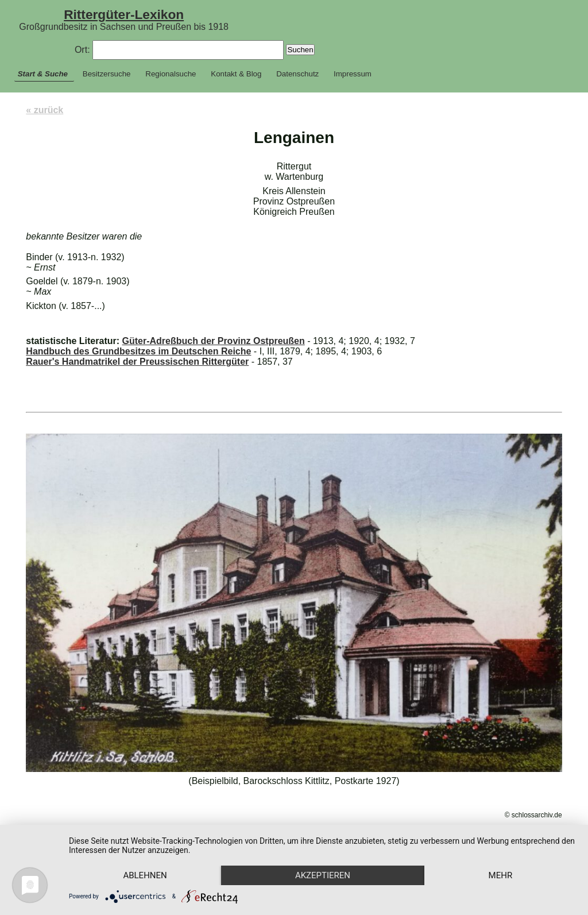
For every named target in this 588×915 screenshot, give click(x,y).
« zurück (45, 110)
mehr (501, 875)
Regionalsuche (171, 74)
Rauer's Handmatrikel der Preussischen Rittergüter (137, 362)
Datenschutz (297, 74)
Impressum (353, 74)
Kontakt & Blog (236, 74)
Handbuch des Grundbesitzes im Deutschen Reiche (138, 351)
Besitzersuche (107, 74)
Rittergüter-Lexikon (124, 14)
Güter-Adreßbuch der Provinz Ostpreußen (213, 341)
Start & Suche (43, 74)
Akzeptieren (323, 875)
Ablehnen (145, 875)
